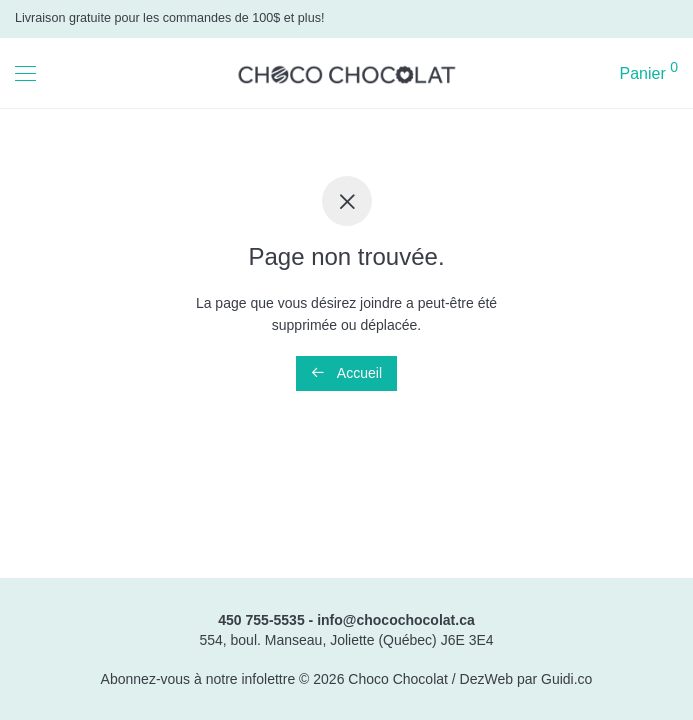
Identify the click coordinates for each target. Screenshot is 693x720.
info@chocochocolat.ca (396, 620)
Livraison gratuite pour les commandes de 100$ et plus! (169, 18)
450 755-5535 (261, 620)
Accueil (346, 373)
